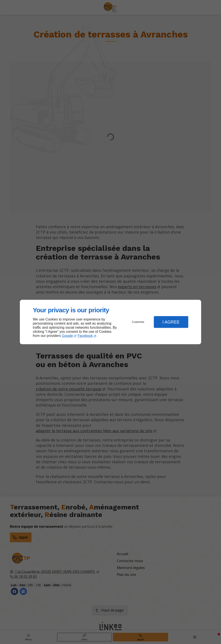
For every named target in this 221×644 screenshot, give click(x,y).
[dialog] (110, 322)
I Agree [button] (171, 322)
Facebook (85, 336)
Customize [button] (138, 322)
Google (67, 336)
